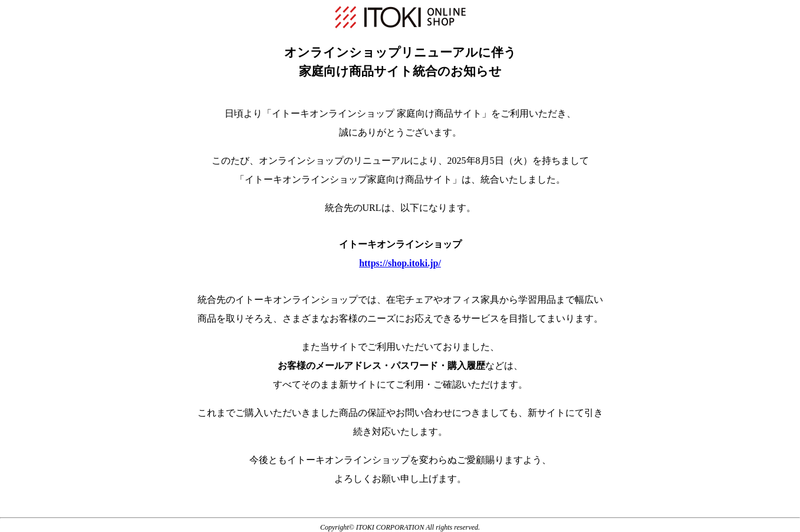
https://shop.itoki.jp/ (400, 263)
